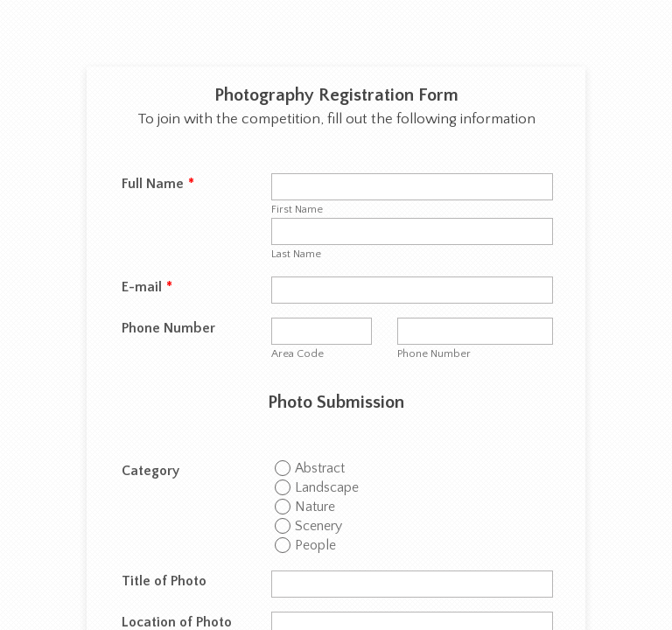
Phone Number (168, 328)
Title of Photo (164, 581)
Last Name (296, 254)
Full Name (158, 184)
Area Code (297, 353)
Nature (315, 507)
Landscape (327, 487)
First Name (297, 209)
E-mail (147, 287)
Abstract (320, 468)
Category (150, 471)
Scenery (318, 526)
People (315, 545)
